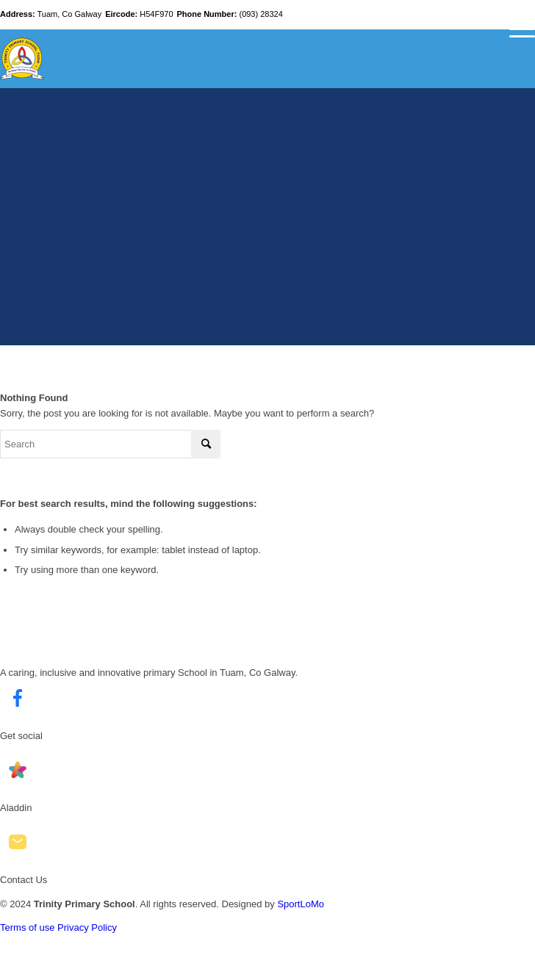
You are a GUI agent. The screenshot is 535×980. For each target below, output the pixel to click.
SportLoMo (301, 904)
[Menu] (515, 29)
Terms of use (27, 927)
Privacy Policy (87, 927)
